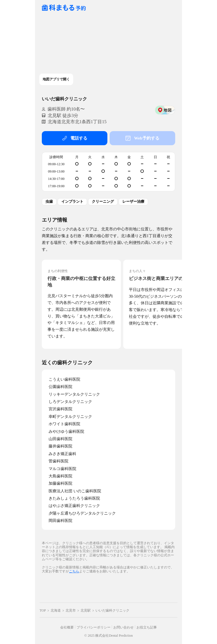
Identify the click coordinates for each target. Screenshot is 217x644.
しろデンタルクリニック (70, 402)
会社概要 (67, 627)
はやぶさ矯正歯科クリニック (74, 506)
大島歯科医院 (60, 476)
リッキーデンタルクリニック (74, 394)
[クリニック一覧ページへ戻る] (64, 8)
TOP (43, 610)
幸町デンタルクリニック (70, 417)
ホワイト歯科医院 (64, 424)
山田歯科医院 (60, 439)
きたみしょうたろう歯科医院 (74, 498)
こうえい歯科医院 (64, 379)
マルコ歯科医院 (62, 469)
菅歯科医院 (58, 461)
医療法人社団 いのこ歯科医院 (75, 491)
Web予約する (142, 138)
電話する (75, 138)
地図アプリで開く (56, 79)
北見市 (71, 610)
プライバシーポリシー (94, 627)
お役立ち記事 (147, 627)
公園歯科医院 (60, 387)
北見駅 (86, 610)
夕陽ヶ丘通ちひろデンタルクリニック (82, 513)
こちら (74, 571)
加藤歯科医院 (60, 483)
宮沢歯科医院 (60, 409)
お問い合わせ (123, 627)
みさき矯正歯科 (62, 454)
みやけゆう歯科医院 (66, 432)
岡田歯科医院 (60, 521)
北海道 (56, 610)
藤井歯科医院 (60, 446)
